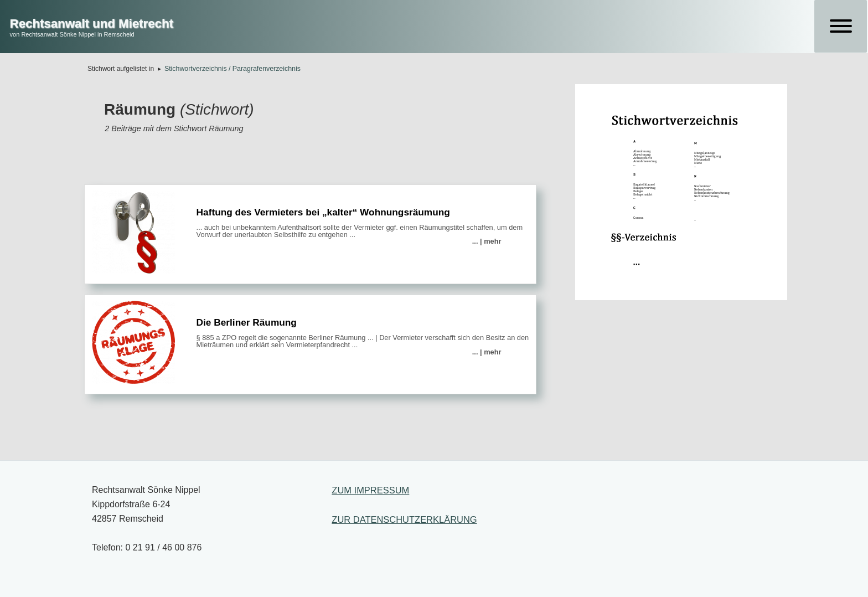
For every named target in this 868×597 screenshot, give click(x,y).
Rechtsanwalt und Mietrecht (92, 24)
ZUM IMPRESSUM (370, 490)
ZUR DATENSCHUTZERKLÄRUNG (404, 519)
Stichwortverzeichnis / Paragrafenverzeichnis (232, 69)
